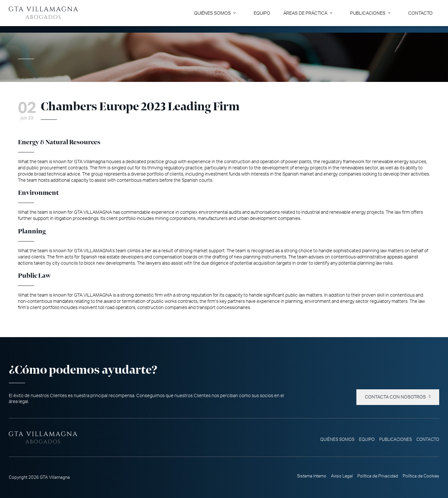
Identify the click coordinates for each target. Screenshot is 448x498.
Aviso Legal (342, 476)
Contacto (420, 13)
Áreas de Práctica (305, 13)
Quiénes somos (212, 13)
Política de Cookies (421, 476)
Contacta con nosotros (395, 397)
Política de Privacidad (378, 476)
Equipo (262, 13)
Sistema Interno (312, 476)
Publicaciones (368, 13)
